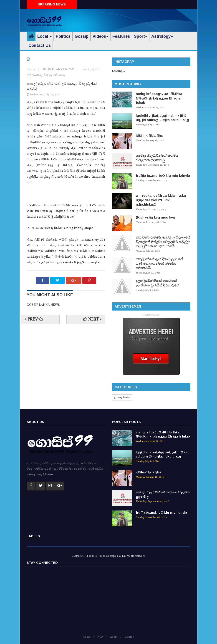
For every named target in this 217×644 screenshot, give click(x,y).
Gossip (82, 36)
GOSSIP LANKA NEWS (59, 119)
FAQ (100, 637)
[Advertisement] (137, 19)
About (114, 637)
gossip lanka (122, 397)
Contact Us (40, 45)
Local (44, 36)
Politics (63, 36)
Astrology (162, 36)
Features (121, 36)
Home (31, 119)
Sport (141, 36)
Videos (100, 36)
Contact (130, 637)
